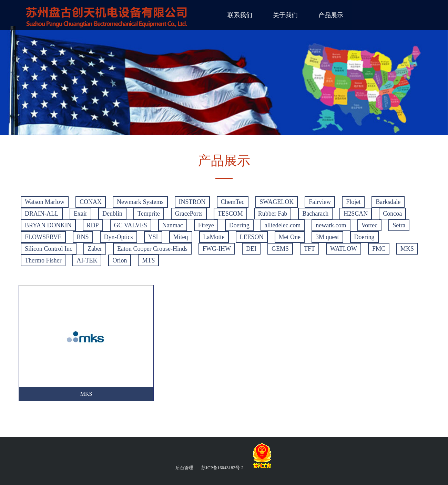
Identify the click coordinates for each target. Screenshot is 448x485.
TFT (309, 249)
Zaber (95, 249)
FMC (379, 249)
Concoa (392, 214)
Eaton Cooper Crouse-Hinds (152, 249)
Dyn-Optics (119, 237)
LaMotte (214, 237)
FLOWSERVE (43, 237)
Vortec (370, 225)
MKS (407, 249)
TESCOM (230, 214)
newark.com (331, 225)
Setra (399, 225)
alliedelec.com (283, 225)
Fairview (320, 202)
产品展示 (331, 15)
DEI (251, 249)
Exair (80, 214)
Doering (239, 225)
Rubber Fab (273, 214)
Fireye (206, 225)
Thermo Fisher (43, 260)
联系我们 (240, 15)
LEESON (252, 237)
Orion (120, 260)
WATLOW (344, 249)
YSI (153, 237)
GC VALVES (131, 225)
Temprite (149, 214)
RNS (83, 237)
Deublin (112, 214)
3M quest (327, 237)
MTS (148, 260)
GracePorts (189, 214)
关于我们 (285, 15)
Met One (290, 237)
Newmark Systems (140, 202)
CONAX (91, 202)
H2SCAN (356, 214)
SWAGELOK (277, 202)
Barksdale (388, 202)
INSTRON (192, 202)
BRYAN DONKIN (48, 225)
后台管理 (184, 468)
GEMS (280, 249)
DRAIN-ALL (42, 214)
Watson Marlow (45, 202)
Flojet (353, 202)
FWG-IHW (217, 249)
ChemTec (233, 202)
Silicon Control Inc (49, 249)
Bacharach (315, 214)
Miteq (181, 237)
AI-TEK (87, 260)
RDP (93, 225)
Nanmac (173, 225)
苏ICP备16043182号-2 (222, 468)
